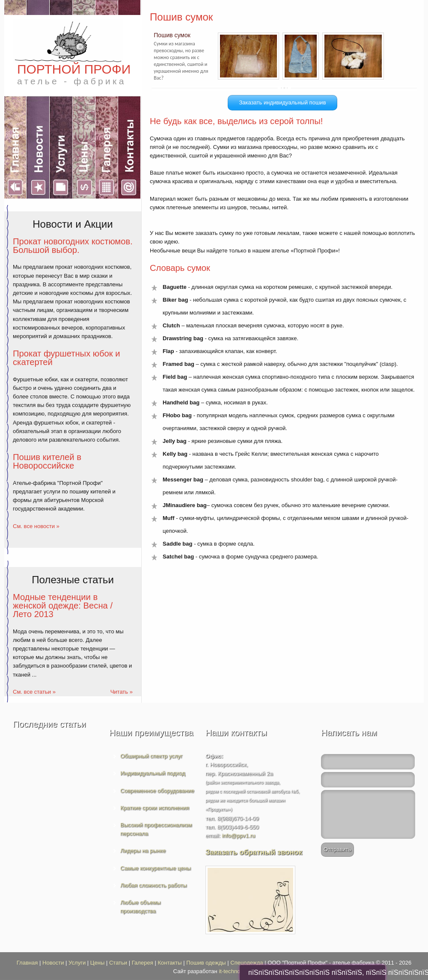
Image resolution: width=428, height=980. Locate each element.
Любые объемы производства (140, 907)
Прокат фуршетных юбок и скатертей (67, 358)
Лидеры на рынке (143, 851)
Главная (27, 963)
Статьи (118, 963)
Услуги (77, 963)
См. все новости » (36, 526)
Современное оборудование (157, 791)
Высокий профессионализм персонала (156, 829)
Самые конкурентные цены (156, 868)
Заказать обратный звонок (254, 852)
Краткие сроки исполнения (155, 808)
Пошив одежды (206, 963)
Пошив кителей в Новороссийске (47, 461)
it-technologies (237, 971)
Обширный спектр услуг (151, 756)
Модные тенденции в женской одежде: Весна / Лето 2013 (63, 606)
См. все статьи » (34, 692)
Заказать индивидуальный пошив (282, 102)
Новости (53, 963)
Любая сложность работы (153, 885)
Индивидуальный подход (153, 773)
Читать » (122, 692)
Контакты (169, 963)
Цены (97, 963)
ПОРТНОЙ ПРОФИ (74, 74)
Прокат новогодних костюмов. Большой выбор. (73, 246)
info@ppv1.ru (238, 836)
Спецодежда (247, 963)
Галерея (143, 963)
